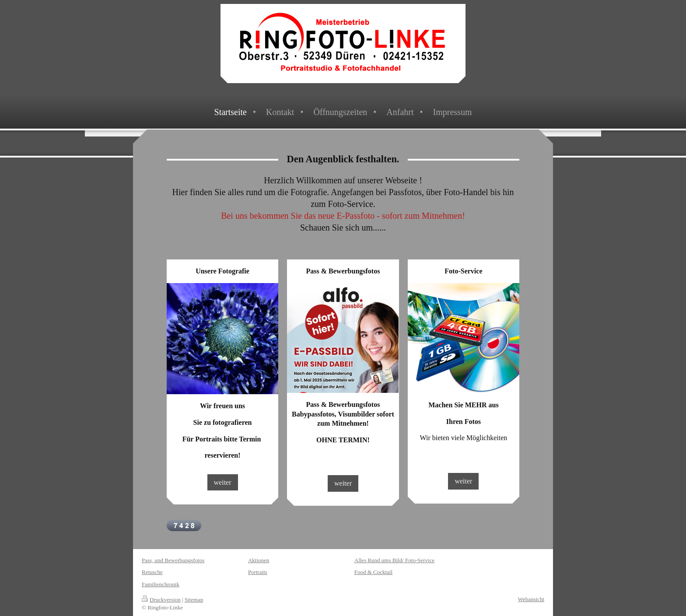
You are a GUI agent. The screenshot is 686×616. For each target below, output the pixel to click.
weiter (223, 482)
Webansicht (531, 599)
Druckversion (161, 600)
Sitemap (194, 600)
